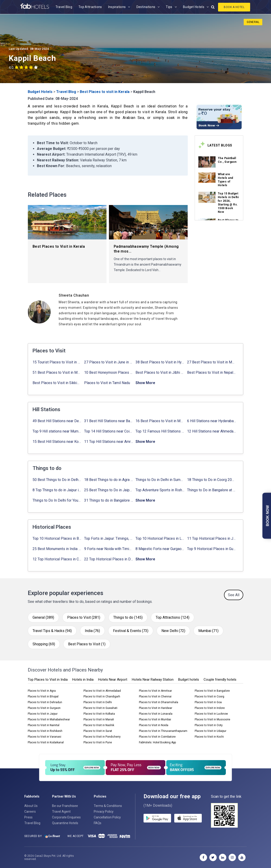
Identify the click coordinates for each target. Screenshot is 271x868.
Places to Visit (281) (84, 617)
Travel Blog (64, 7)
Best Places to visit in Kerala (105, 92)
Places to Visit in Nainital (44, 725)
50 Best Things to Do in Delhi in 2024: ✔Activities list (57, 480)
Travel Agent (61, 812)
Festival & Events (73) (131, 631)
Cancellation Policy (107, 817)
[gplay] (157, 819)
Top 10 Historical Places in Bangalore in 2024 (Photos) (57, 538)
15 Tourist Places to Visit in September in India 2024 (57, 362)
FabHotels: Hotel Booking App (157, 742)
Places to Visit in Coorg (209, 697)
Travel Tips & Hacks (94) (52, 631)
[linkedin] (223, 857)
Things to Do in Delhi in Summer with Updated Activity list (160, 480)
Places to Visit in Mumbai (155, 719)
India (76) (92, 631)
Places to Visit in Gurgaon (44, 708)
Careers (30, 812)
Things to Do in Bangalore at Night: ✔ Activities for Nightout (212, 490)
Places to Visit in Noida (154, 725)
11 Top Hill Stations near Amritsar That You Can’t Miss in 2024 (109, 442)
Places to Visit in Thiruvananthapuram (163, 731)
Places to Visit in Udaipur (210, 731)
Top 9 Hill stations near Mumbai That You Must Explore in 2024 (57, 431)
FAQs (98, 823)
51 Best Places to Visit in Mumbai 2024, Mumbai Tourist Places (57, 372)
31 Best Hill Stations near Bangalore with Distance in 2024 (109, 421)
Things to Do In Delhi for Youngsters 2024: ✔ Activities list (57, 500)
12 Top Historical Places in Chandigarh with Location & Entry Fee (57, 559)
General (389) (43, 617)
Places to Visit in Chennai (155, 697)
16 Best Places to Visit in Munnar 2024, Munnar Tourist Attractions (160, 421)
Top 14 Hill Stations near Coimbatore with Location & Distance (109, 431)
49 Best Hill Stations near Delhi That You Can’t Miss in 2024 (57, 421)
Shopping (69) (44, 644)
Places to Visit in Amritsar (155, 691)
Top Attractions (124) (173, 617)
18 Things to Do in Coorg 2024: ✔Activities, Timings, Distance (212, 480)
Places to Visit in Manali (99, 719)
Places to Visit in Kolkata (99, 714)
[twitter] (213, 857)
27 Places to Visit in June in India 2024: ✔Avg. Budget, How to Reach (109, 362)
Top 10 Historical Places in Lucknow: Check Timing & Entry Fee (160, 538)
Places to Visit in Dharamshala (159, 702)
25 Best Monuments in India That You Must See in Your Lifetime (57, 549)
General (253, 22)
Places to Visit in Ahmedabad (102, 691)
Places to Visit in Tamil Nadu (107, 383)
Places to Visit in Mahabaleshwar (49, 719)
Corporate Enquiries (66, 817)
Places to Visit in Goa (208, 702)
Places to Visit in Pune (98, 742)
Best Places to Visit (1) (87, 644)
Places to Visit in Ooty (209, 725)
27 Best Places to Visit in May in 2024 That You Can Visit (212, 362)
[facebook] (203, 857)
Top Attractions (90, 7)
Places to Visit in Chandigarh (102, 697)
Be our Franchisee (65, 806)
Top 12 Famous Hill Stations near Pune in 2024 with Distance (160, 431)
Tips (169, 7)
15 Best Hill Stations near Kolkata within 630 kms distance (57, 442)
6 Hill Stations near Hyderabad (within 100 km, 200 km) (212, 421)
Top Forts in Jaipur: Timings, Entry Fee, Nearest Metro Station (109, 538)
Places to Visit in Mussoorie (212, 719)
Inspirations (117, 7)
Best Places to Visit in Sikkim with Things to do (57, 383)
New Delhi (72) (173, 631)
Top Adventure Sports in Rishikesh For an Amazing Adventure (160, 490)
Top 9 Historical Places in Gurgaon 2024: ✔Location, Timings (212, 549)
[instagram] (232, 857)
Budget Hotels (194, 7)
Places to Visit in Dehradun (45, 702)
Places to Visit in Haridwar (156, 708)
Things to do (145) (128, 617)
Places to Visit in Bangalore (212, 691)
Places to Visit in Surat (98, 731)
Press (28, 817)
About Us (31, 806)
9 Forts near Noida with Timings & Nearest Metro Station (109, 549)
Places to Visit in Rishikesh (45, 731)
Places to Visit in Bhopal (43, 697)
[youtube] (242, 857)
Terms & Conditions (108, 806)
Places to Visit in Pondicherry (102, 737)
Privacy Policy (104, 812)
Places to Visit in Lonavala (156, 714)
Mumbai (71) (208, 631)
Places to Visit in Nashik (99, 725)
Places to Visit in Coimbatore (157, 737)
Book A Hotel (234, 7)
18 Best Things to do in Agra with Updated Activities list (109, 480)
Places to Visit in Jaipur (43, 714)
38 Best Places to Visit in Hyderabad (160, 362)
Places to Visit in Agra (42, 691)
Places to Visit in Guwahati (100, 708)
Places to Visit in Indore (210, 708)
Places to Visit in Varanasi (44, 737)
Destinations (146, 7)
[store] (188, 819)
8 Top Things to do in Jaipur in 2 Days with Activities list (57, 490)
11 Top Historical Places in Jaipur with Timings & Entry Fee (212, 538)
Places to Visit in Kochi (209, 737)
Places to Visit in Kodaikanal (46, 742)
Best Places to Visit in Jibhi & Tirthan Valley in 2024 (160, 372)
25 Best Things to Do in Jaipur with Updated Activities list (109, 490)
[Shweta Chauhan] (123, 295)
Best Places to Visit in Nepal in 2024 (212, 372)
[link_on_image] (207, 162)
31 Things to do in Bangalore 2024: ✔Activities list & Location (109, 500)
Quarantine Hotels (65, 823)
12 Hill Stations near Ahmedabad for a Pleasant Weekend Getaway (212, 431)
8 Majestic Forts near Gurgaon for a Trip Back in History (160, 549)
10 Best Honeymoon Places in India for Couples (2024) (109, 372)
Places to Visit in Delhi (98, 702)
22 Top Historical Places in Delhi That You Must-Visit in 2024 (109, 559)
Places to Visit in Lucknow (211, 714)
